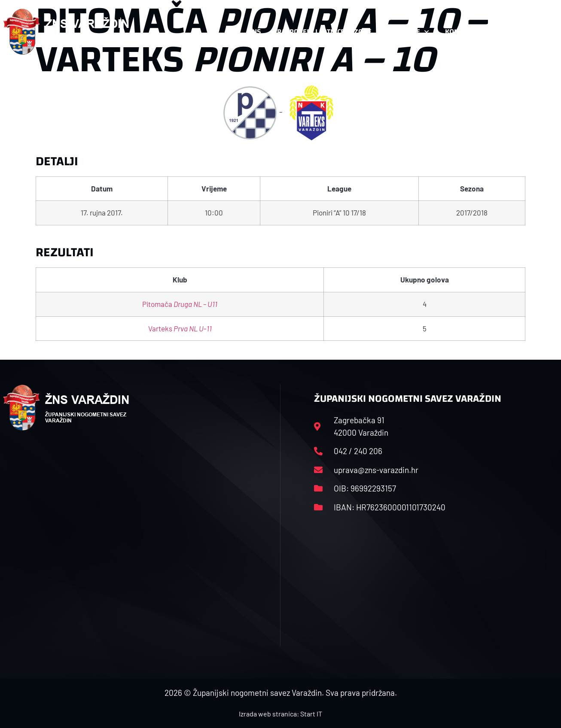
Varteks (180, 328)
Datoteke (408, 32)
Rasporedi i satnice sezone (324, 32)
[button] (541, 32)
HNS (254, 32)
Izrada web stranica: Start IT (280, 714)
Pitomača (180, 304)
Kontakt (464, 32)
